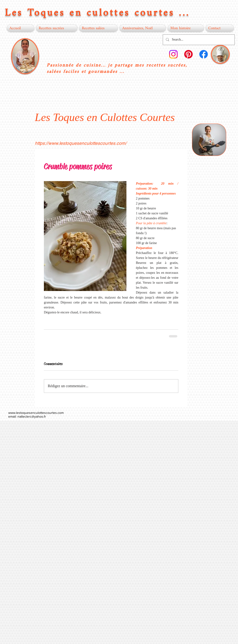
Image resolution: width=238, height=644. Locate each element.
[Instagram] (173, 54)
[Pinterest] (188, 54)
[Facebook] (204, 54)
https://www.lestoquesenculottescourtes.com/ (81, 143)
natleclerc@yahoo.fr (32, 416)
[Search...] (198, 40)
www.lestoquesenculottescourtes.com (36, 413)
